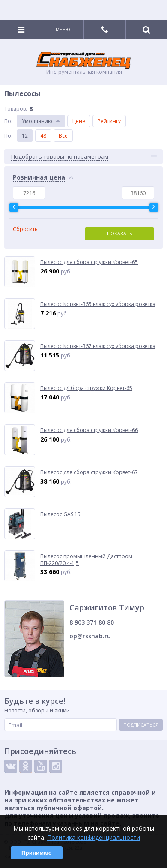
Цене (79, 121)
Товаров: (16, 109)
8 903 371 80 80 (92, 622)
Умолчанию (37, 121)
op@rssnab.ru (90, 636)
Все (63, 136)
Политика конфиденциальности (94, 837)
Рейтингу (109, 121)
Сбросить (25, 229)
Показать (120, 233)
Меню (63, 30)
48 (43, 136)
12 (25, 136)
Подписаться (141, 725)
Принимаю (37, 853)
